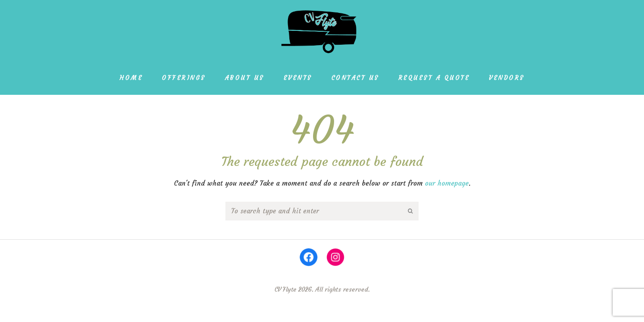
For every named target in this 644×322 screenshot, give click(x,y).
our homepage (447, 183)
